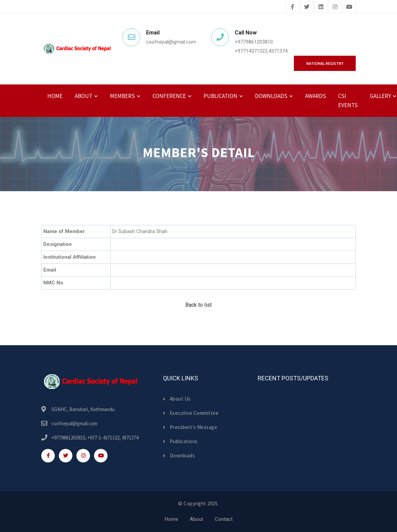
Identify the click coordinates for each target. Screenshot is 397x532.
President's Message (190, 427)
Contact (224, 519)
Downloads (179, 455)
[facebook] (293, 7)
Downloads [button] (271, 96)
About (196, 519)
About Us (177, 399)
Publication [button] (220, 96)
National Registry (325, 63)
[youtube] (349, 7)
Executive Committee (191, 413)
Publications (180, 441)
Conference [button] (169, 96)
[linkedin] (321, 7)
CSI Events (348, 100)
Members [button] (122, 96)
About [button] (84, 96)
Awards (316, 96)
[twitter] (307, 7)
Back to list (198, 305)
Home (55, 96)
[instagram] (335, 7)
